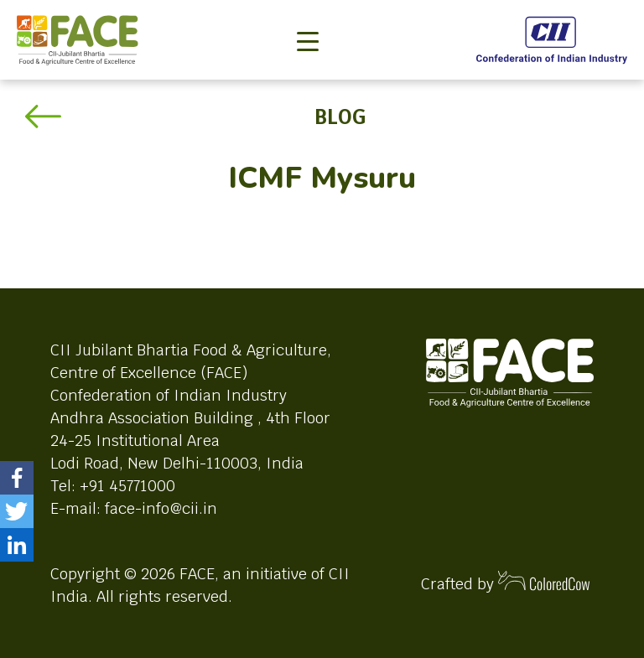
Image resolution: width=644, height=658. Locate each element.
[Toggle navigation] (308, 13)
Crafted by (506, 582)
